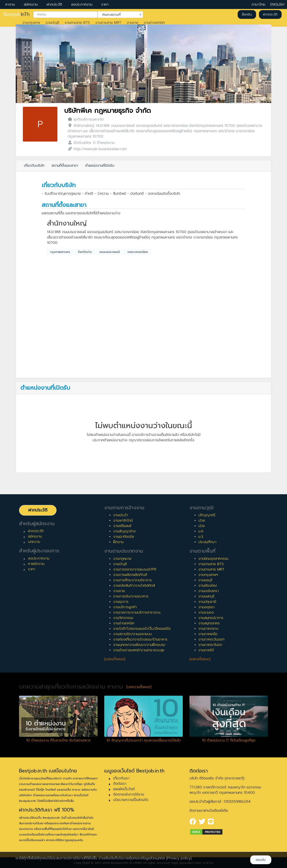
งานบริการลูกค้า (125, 607)
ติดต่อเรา (120, 784)
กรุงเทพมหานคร (60, 252)
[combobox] (65, 15)
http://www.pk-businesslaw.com (100, 149)
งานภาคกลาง (208, 629)
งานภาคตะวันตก (210, 645)
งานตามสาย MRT (108, 23)
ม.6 (201, 531)
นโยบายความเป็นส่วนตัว (131, 800)
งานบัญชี (52, 23)
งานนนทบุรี (206, 596)
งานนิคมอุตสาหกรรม (213, 559)
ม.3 (201, 537)
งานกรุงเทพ (31, 23)
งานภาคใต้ (206, 650)
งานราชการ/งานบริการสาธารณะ (137, 612)
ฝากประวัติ (54, 4)
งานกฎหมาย (122, 559)
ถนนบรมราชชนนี (110, 252)
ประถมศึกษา (207, 542)
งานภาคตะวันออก (211, 639)
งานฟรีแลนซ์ (122, 526)
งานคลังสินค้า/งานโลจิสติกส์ (134, 586)
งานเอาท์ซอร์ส (124, 537)
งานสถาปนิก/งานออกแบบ (133, 634)
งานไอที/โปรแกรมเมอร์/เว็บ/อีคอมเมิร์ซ (142, 629)
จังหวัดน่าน (85, 252)
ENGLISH (277, 4)
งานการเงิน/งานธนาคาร (131, 596)
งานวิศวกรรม (123, 618)
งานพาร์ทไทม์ (123, 520)
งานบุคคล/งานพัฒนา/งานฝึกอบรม (139, 645)
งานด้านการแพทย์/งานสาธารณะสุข (139, 650)
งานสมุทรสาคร (209, 623)
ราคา (105, 4)
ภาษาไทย (258, 4)
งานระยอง (206, 612)
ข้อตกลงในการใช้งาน (129, 794)
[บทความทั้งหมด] (139, 687)
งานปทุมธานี (207, 602)
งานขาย (133, 23)
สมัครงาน (31, 4)
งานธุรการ (121, 602)
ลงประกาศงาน (82, 4)
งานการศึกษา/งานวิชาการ (133, 580)
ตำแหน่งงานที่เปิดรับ (100, 166)
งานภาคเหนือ (208, 634)
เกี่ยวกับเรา (121, 778)
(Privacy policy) (179, 858)
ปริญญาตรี (207, 515)
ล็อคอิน (247, 14)
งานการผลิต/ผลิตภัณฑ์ (130, 575)
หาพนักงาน (36, 564)
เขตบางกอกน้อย (138, 252)
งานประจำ (121, 515)
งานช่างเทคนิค (154, 23)
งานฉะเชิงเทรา (209, 591)
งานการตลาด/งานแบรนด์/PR (135, 569)
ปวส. (202, 520)
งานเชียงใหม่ (208, 586)
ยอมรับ (261, 860)
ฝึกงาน (118, 542)
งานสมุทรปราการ (211, 618)
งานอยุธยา (207, 607)
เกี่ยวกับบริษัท (34, 166)
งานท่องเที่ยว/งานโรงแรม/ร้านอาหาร (140, 639)
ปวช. (202, 526)
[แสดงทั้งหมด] (115, 659)
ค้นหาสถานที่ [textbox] (117, 14)
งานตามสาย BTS (77, 23)
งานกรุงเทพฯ (208, 575)
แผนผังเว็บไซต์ (124, 789)
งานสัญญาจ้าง (124, 531)
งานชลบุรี (205, 580)
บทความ (34, 542)
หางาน (10, 4)
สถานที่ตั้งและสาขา (65, 166)
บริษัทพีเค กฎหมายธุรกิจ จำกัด (108, 111)
